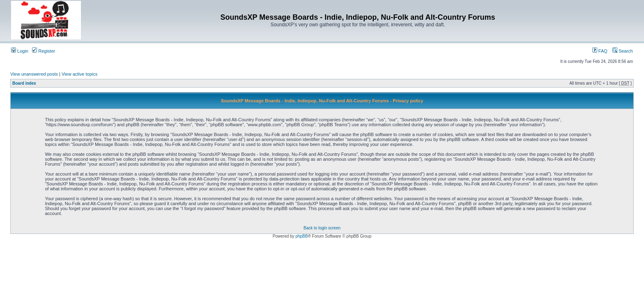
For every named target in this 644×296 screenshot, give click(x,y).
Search (623, 51)
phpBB (301, 236)
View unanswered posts (34, 74)
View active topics (79, 74)
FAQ (600, 51)
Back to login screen (322, 228)
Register (44, 51)
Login (20, 51)
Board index (24, 83)
